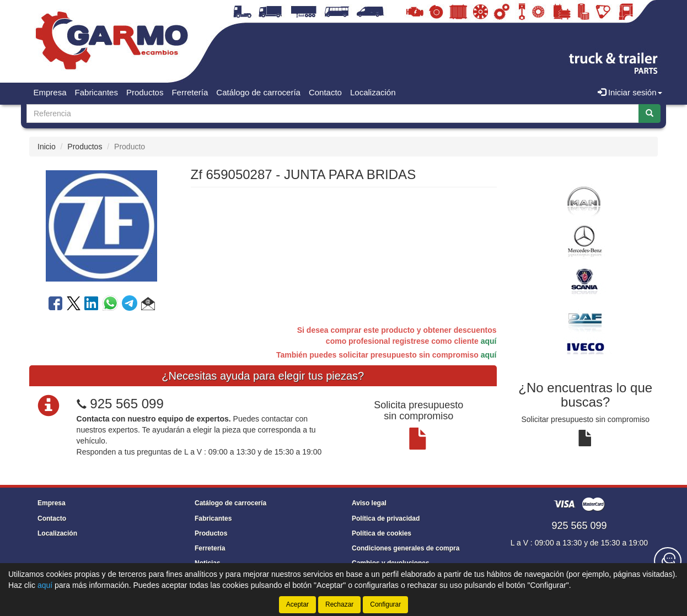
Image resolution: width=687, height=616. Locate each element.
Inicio (47, 147)
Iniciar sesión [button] (630, 92)
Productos (145, 92)
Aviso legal (369, 503)
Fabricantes (96, 92)
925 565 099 (127, 404)
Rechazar (339, 604)
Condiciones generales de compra (406, 548)
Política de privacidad (386, 518)
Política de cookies (382, 533)
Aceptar (297, 604)
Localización (373, 92)
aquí (489, 341)
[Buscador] (333, 114)
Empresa (50, 92)
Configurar (385, 604)
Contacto (325, 92)
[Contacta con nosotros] (668, 561)
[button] (148, 305)
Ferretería (190, 92)
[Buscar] (650, 114)
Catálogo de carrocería (258, 92)
